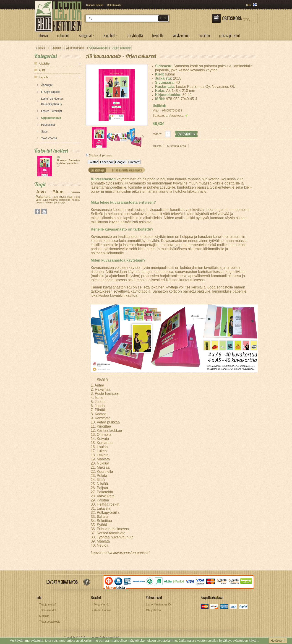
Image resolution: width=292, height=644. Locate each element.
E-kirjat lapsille (51, 92)
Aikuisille (44, 64)
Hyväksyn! (278, 641)
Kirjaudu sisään (95, 5)
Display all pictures (100, 156)
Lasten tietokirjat (52, 111)
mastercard (205, 607)
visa (234, 607)
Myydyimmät (102, 605)
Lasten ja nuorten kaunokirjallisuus (52, 101)
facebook (87, 582)
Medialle (44, 616)
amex (224, 607)
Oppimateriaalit (51, 118)
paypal (243, 607)
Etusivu (40, 48)
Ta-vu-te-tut (49, 138)
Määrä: (158, 134)
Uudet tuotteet (103, 610)
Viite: (157, 110)
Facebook (107, 162)
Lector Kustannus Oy (159, 605)
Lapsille (44, 77)
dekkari (40, 203)
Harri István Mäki (63, 197)
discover (215, 607)
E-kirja (61, 203)
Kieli (249, 5)
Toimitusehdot (48, 610)
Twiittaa (93, 162)
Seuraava (143, 137)
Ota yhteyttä (153, 610)
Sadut (45, 132)
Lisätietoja (159, 106)
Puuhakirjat (48, 125)
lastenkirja (65, 200)
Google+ (121, 162)
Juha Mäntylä (50, 200)
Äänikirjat (47, 85)
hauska (76, 200)
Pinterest (134, 162)
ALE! (42, 70)
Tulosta (157, 146)
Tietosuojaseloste (50, 622)
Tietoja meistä (48, 605)
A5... (59, 157)
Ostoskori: (236, 18)
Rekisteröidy (114, 5)
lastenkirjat (51, 203)
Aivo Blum (50, 192)
